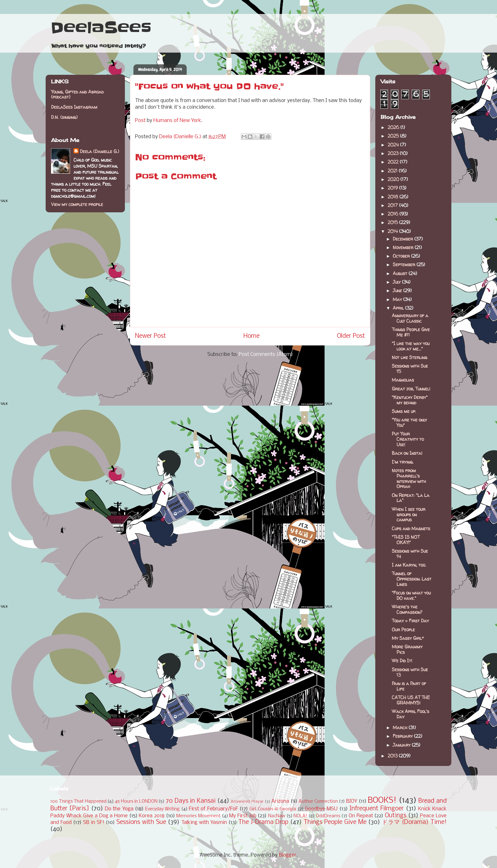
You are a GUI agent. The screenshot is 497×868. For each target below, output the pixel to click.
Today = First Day (410, 621)
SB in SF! (94, 823)
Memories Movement (198, 816)
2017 (393, 205)
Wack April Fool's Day (410, 714)
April (399, 308)
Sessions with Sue (141, 822)
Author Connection (318, 802)
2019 (393, 188)
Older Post (351, 336)
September (405, 264)
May (398, 299)
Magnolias (403, 380)
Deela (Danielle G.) (100, 151)
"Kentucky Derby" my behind (410, 400)
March (401, 727)
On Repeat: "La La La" (411, 498)
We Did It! (402, 661)
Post (140, 121)
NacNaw (277, 816)
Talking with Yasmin (204, 823)
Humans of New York (177, 121)
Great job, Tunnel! (411, 389)
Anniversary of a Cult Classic (410, 318)
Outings (396, 816)
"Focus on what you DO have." (411, 595)
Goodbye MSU (321, 809)
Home (252, 336)
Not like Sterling (410, 357)
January (402, 745)
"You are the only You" (409, 422)
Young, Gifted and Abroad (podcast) (77, 94)
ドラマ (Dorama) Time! (414, 822)
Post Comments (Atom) (266, 354)
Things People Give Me (335, 822)
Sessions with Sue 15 (410, 369)
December (403, 239)
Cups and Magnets (411, 528)
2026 (394, 127)
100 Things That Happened (78, 802)
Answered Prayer (247, 802)
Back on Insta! (407, 453)
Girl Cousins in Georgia (273, 809)
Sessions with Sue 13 (410, 672)
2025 (394, 136)
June (398, 290)
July (397, 282)
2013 (393, 756)
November (404, 247)
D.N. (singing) (64, 117)
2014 (393, 231)
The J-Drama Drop (263, 822)
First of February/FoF (213, 809)
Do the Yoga (119, 809)
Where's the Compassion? (407, 609)
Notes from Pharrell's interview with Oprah (409, 478)
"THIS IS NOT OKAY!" (406, 540)
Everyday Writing (162, 809)
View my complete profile (77, 204)
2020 (394, 179)
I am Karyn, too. (409, 565)
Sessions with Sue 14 (410, 554)
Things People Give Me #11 (411, 332)
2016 (394, 214)
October (402, 256)
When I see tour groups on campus (409, 514)
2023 (394, 153)
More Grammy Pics (407, 649)
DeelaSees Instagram (74, 107)
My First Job (243, 816)
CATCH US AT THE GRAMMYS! (411, 700)
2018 (394, 197)
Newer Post (151, 336)
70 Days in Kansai (191, 801)
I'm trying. (403, 462)
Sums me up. (404, 411)
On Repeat (361, 816)
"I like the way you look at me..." (411, 346)
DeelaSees (101, 28)
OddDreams (328, 816)
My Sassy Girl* (408, 638)
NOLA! (300, 816)
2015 (393, 222)
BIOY (352, 801)
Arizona (280, 801)
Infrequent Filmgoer (377, 809)
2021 (393, 171)
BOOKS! (382, 801)
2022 (394, 162)
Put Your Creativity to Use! (408, 439)
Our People (403, 630)
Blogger (288, 855)
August (401, 273)
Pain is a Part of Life (409, 686)
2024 (394, 145)
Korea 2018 (152, 816)
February (403, 736)
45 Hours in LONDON (136, 802)
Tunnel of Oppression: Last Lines (412, 579)
